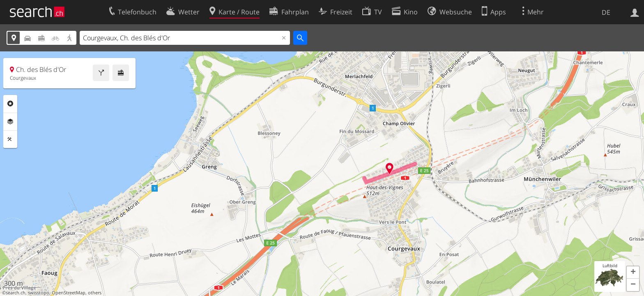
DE (606, 12)
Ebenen (10, 122)
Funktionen (10, 139)
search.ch (16, 293)
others (95, 293)
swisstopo (39, 293)
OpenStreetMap (69, 293)
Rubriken (10, 104)
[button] (633, 273)
